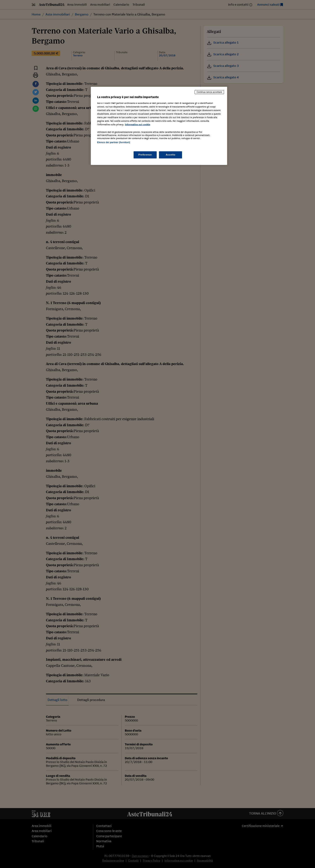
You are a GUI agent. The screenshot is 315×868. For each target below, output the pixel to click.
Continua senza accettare (209, 92)
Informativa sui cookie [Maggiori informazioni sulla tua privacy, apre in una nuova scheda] (138, 124)
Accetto (171, 155)
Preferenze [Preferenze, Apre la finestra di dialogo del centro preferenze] (145, 155)
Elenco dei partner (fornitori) (114, 142)
